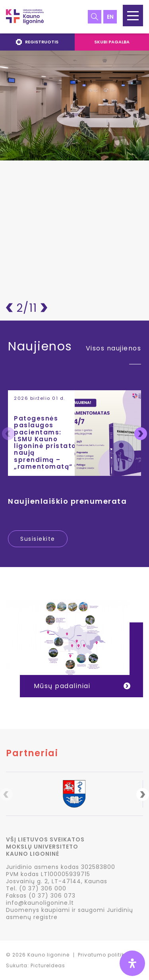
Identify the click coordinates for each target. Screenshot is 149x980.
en (110, 17)
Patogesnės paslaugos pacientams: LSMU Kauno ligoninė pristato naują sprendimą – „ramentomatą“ (45, 442)
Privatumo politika (103, 955)
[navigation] (74, 42)
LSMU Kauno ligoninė (25, 17)
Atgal (9, 308)
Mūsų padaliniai (62, 686)
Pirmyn (44, 308)
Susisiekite (38, 539)
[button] (133, 16)
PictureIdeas (48, 965)
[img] (132, 963)
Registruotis (37, 42)
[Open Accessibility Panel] (132, 963)
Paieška (95, 17)
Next (141, 434)
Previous (8, 434)
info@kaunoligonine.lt (40, 903)
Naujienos (40, 348)
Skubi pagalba (112, 42)
